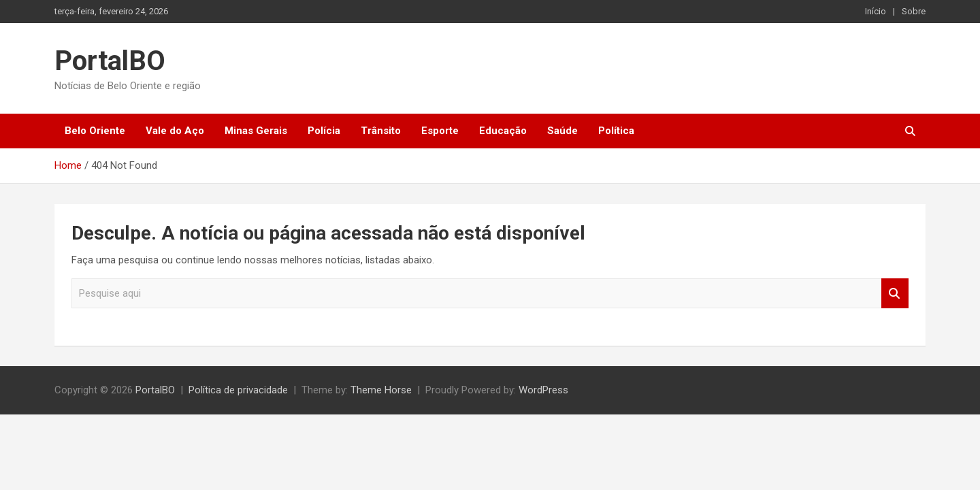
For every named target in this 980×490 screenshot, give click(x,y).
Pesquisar (895, 294)
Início (876, 11)
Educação (503, 131)
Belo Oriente (95, 131)
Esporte (440, 131)
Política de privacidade (238, 390)
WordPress (543, 390)
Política (616, 131)
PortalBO (110, 61)
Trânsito (381, 131)
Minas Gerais (256, 131)
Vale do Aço (175, 131)
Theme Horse (381, 390)
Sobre (914, 11)
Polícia (324, 131)
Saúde (562, 131)
